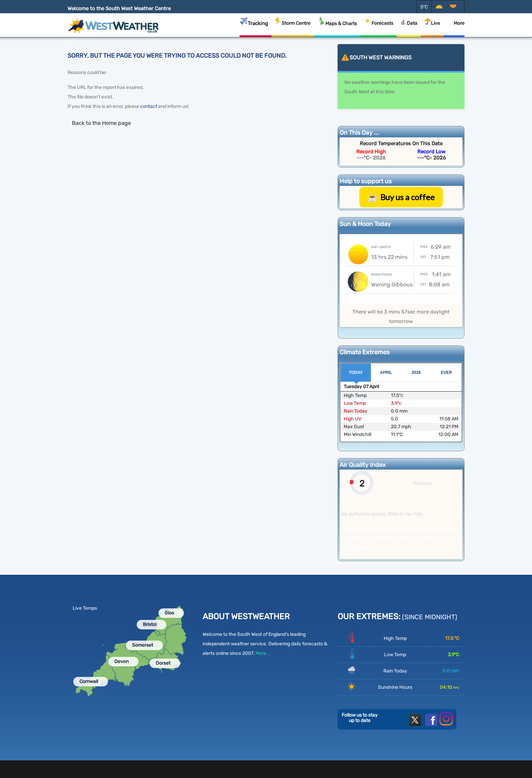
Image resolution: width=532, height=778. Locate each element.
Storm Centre (293, 27)
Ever (446, 373)
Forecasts (378, 27)
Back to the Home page (101, 123)
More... (263, 653)
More (454, 27)
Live (432, 27)
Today (356, 373)
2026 (416, 373)
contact (149, 106)
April (386, 373)
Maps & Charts (337, 27)
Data (409, 28)
